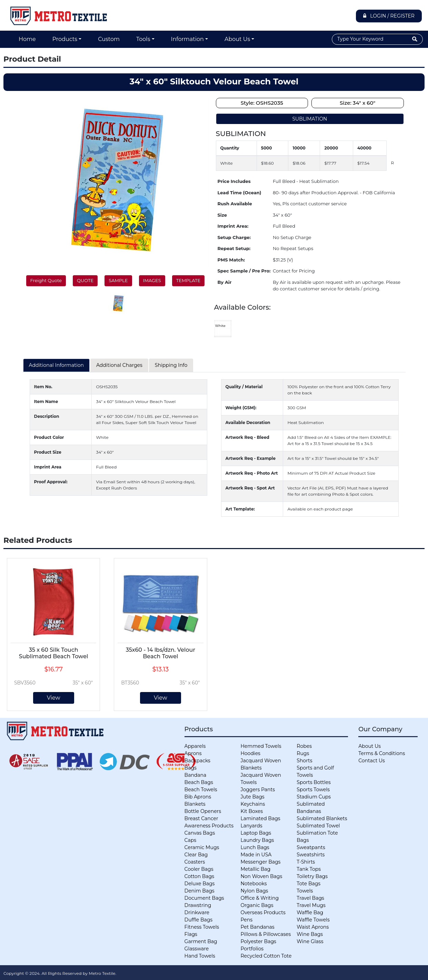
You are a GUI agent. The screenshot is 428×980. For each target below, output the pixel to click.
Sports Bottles (313, 782)
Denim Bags (200, 891)
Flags (191, 934)
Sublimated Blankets (322, 818)
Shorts (304, 761)
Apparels (195, 746)
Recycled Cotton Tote (266, 956)
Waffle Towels (313, 920)
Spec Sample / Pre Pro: (244, 271)
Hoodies (250, 753)
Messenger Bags (260, 862)
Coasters (195, 862)
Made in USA (256, 855)
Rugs (303, 753)
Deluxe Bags (200, 884)
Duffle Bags (199, 920)
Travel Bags (310, 898)
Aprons (193, 753)
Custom (109, 39)
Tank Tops (309, 869)
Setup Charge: (234, 237)
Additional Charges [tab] (119, 365)
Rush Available (235, 204)
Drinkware (197, 912)
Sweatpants (311, 847)
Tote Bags (308, 884)
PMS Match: (231, 260)
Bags (191, 768)
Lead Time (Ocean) (240, 193)
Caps (190, 840)
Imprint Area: (233, 226)
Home (27, 39)
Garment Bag (201, 941)
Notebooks (253, 884)
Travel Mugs (311, 905)
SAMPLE (118, 280)
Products (65, 39)
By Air (225, 282)
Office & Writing (260, 898)
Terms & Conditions (382, 753)
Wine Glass (310, 941)
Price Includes (234, 181)
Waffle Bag (310, 912)
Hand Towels (200, 956)
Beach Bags (199, 782)
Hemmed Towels (261, 746)
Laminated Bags (260, 818)
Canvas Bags (200, 833)
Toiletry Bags (312, 876)
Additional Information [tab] (56, 365)
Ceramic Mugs (202, 847)
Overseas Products (263, 912)
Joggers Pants (258, 790)
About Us (237, 39)
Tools (143, 39)
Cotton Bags (199, 876)
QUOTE (85, 280)
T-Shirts (306, 862)
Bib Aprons (198, 797)
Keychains (253, 804)
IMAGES (152, 280)
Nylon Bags (254, 891)
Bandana (196, 775)
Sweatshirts (311, 855)
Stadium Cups (314, 797)
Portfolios (252, 949)
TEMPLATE (188, 280)
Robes (304, 746)
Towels (305, 891)
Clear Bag (196, 855)
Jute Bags (252, 797)
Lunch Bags (255, 847)
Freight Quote (46, 280)
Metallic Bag (255, 869)
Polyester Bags (258, 941)
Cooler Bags (199, 869)
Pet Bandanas (257, 927)
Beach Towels (201, 790)
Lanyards (251, 826)
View (54, 698)
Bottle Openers (203, 811)
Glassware (197, 949)
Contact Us (372, 761)
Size (222, 215)
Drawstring (198, 905)
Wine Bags (310, 934)
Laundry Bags (257, 840)
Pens (246, 920)
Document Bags (204, 898)
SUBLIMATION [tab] (310, 119)
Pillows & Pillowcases (266, 934)
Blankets (195, 804)
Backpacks (197, 761)
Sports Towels (313, 790)
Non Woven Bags (261, 876)
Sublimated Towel (318, 826)
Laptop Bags (256, 833)
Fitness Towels (202, 927)
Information (187, 39)
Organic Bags (257, 905)
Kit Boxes (252, 811)
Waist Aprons (313, 927)
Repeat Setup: (234, 248)
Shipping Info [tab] (171, 365)
